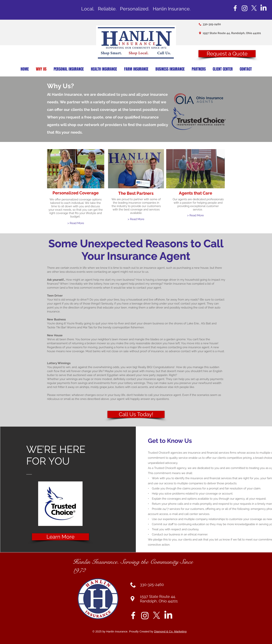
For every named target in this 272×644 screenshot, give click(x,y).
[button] (227, 54)
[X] (254, 8)
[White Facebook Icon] (235, 8)
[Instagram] (245, 8)
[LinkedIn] (263, 8)
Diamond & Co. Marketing (170, 631)
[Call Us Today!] (136, 414)
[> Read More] (76, 223)
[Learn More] (60, 537)
